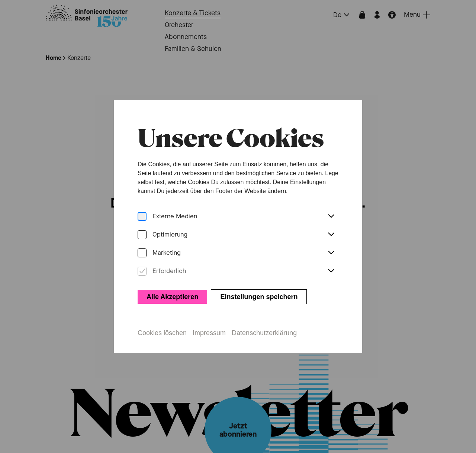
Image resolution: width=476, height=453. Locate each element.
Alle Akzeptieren (172, 297)
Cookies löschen (162, 333)
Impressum (209, 333)
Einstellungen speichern (259, 297)
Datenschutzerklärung (264, 333)
